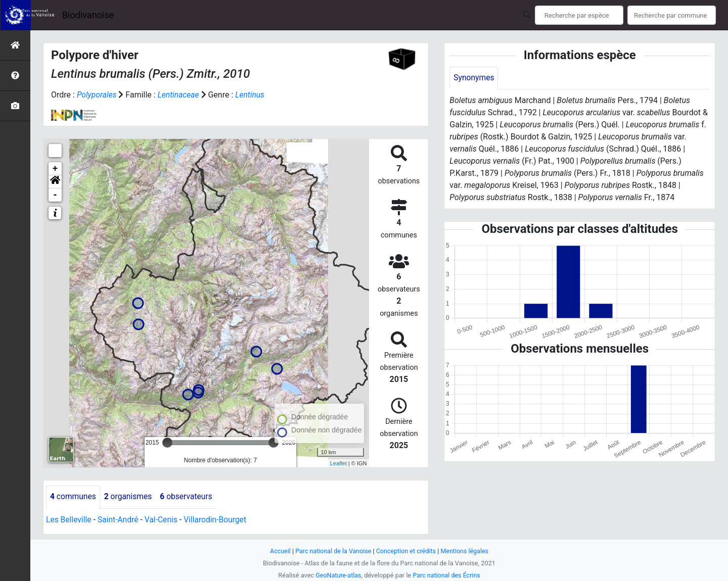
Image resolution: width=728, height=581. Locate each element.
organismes (130, 497)
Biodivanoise (88, 15)
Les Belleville (69, 520)
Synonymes (474, 78)
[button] (55, 182)
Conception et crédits (407, 551)
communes (74, 497)
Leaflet (338, 463)
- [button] (55, 195)
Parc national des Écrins (447, 575)
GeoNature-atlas (337, 575)
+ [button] (55, 169)
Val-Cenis (164, 520)
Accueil (278, 551)
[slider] (167, 443)
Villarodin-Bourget (219, 520)
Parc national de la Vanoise (332, 551)
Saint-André (120, 520)
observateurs (189, 497)
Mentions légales (466, 551)
